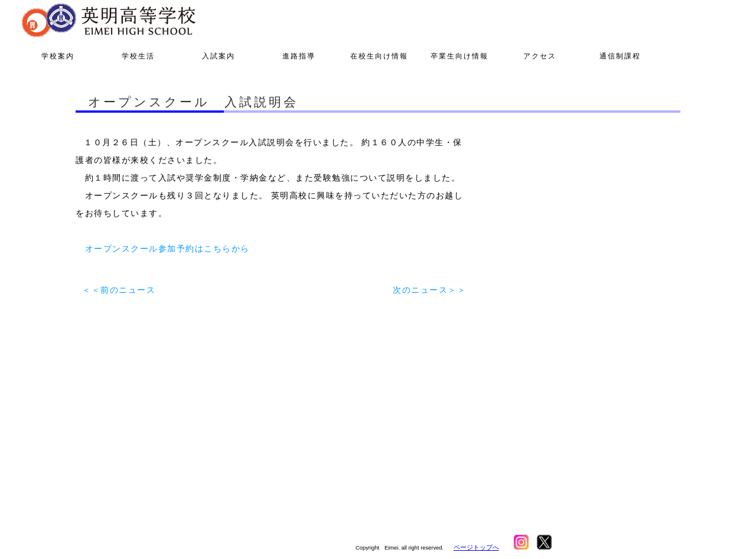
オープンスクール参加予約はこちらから (167, 249)
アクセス (540, 56)
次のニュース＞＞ (429, 290)
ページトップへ (476, 547)
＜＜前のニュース (119, 290)
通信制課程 (620, 56)
